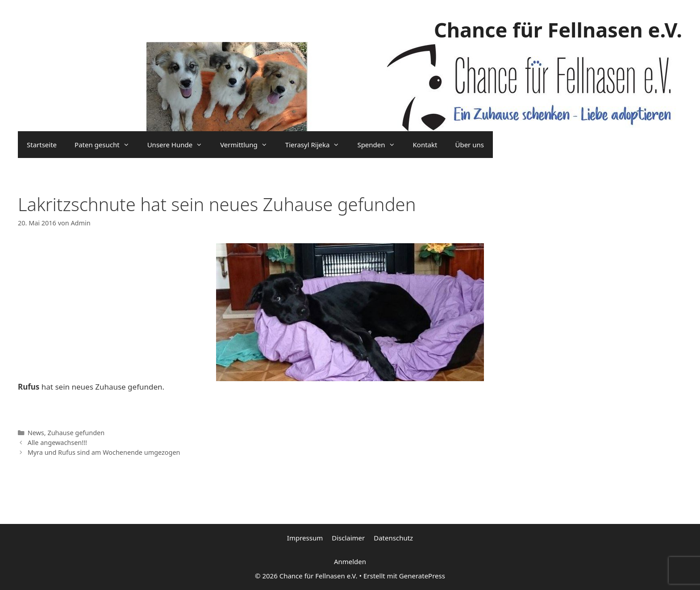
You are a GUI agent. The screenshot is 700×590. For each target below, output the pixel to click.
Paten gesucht (106, 145)
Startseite (42, 145)
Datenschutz (393, 538)
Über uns (469, 145)
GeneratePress (422, 576)
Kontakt (425, 145)
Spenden (380, 145)
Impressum (305, 538)
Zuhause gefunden (76, 433)
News (36, 433)
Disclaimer (348, 538)
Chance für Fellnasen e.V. (558, 30)
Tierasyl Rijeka (317, 145)
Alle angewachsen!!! (57, 442)
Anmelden (350, 561)
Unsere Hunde (179, 145)
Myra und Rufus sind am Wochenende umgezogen (104, 452)
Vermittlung (248, 145)
